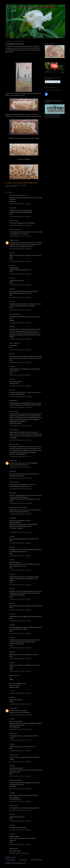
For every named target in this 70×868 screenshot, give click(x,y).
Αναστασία (12, 805)
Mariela (11, 493)
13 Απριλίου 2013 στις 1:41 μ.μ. (20, 556)
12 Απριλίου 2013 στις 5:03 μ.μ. (20, 217)
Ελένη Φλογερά (13, 314)
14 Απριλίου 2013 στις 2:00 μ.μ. (20, 751)
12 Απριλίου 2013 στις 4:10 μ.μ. (20, 204)
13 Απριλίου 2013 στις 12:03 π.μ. (21, 440)
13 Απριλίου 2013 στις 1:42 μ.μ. (20, 570)
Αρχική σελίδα (23, 860)
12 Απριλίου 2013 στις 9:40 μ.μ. (20, 350)
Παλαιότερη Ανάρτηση (37, 860)
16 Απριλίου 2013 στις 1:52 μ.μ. (20, 821)
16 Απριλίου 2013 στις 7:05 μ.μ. (20, 830)
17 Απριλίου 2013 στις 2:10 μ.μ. (20, 844)
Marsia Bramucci (14, 229)
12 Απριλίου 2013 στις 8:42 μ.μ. (20, 297)
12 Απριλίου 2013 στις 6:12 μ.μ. (20, 236)
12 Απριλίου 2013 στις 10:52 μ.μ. (21, 407)
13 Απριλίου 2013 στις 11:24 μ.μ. (21, 729)
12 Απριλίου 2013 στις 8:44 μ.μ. (20, 310)
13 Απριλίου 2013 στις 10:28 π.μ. (21, 478)
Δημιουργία (12, 755)
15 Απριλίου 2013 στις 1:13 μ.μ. (20, 776)
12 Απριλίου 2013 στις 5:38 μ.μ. (20, 225)
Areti (11, 825)
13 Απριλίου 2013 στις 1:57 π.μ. (20, 457)
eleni (11, 253)
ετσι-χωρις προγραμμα (36, 7)
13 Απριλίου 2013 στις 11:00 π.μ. (21, 503)
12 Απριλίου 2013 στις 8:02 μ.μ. (20, 249)
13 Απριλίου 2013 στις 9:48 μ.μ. (20, 704)
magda (11, 518)
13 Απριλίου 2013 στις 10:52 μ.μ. (21, 715)
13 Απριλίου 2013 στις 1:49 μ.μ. (20, 648)
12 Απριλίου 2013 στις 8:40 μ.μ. (20, 261)
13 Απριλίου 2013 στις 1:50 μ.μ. (20, 659)
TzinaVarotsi (13, 240)
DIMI (11, 327)
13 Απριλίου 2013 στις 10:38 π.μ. (21, 489)
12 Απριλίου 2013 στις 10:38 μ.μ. (21, 397)
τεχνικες (14, 187)
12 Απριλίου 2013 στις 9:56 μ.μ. (20, 375)
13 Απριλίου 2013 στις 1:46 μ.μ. (20, 610)
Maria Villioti (13, 430)
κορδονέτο (12, 221)
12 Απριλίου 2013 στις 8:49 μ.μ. (20, 323)
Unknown (12, 461)
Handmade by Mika (15, 780)
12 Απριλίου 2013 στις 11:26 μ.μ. (21, 426)
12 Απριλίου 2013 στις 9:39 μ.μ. (20, 339)
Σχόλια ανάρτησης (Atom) (19, 863)
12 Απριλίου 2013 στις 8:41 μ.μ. (20, 274)
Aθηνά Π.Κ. (12, 411)
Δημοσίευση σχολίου (11, 857)
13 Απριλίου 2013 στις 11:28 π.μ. (21, 514)
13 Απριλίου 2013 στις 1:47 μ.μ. (20, 621)
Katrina (11, 471)
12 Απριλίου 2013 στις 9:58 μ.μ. (20, 386)
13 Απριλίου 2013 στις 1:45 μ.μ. (20, 599)
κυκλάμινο (12, 733)
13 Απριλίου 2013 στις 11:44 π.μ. (21, 532)
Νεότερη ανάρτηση (10, 860)
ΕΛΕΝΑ (11, 208)
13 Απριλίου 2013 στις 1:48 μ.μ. (20, 633)
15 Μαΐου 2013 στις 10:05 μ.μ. (20, 853)
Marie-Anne (12, 444)
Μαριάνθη (12, 401)
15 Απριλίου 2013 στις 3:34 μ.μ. (20, 789)
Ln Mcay (47, 90)
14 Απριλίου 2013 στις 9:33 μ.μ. (20, 762)
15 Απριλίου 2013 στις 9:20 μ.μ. (20, 810)
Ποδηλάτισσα (13, 482)
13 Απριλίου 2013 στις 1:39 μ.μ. (20, 543)
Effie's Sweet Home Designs (17, 195)
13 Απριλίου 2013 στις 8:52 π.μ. (20, 467)
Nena (11, 390)
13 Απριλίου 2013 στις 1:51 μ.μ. (20, 671)
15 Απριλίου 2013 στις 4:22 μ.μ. (20, 801)
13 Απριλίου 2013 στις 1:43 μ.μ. (20, 585)
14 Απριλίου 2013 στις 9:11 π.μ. (20, 740)
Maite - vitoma (13, 343)
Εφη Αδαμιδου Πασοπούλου (17, 507)
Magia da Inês (13, 675)
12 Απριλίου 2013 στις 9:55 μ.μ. (20, 362)
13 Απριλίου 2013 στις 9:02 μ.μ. (20, 693)
